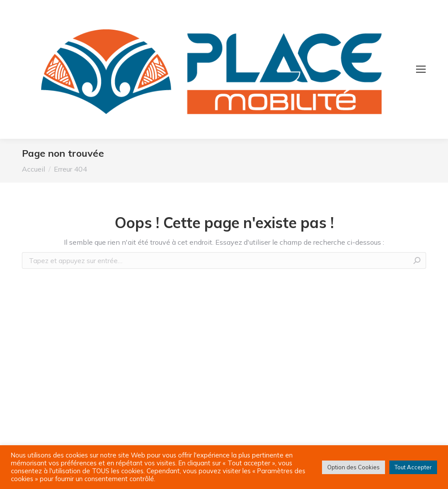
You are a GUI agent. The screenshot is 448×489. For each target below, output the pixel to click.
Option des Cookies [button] (353, 467)
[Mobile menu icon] (421, 69)
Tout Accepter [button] (413, 467)
